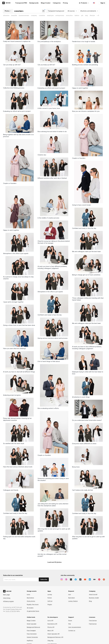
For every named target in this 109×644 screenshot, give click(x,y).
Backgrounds (34, 3)
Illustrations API (52, 624)
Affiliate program (8, 601)
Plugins (50, 604)
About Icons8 (93, 594)
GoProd (50, 601)
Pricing (65, 3)
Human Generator (32, 637)
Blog (90, 601)
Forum (70, 620)
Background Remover (33, 627)
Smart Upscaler (32, 624)
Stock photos (31, 601)
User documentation (75, 627)
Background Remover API (55, 637)
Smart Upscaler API (54, 634)
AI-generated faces (33, 611)
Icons (29, 594)
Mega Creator (46, 3)
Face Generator (32, 634)
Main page (6, 595)
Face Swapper (31, 630)
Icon (70, 594)
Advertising (7, 598)
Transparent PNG (21, 3)
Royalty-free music (33, 604)
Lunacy (50, 594)
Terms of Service (11, 611)
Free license (93, 620)
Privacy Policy (15, 609)
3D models (30, 608)
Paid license (93, 624)
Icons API (50, 620)
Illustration (72, 598)
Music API (50, 630)
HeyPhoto (30, 640)
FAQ (70, 624)
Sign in (103, 3)
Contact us (72, 630)
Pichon (50, 598)
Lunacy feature (73, 601)
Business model (94, 598)
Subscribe (44, 579)
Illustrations (30, 598)
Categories (57, 3)
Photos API (51, 627)
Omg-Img (50, 640)
